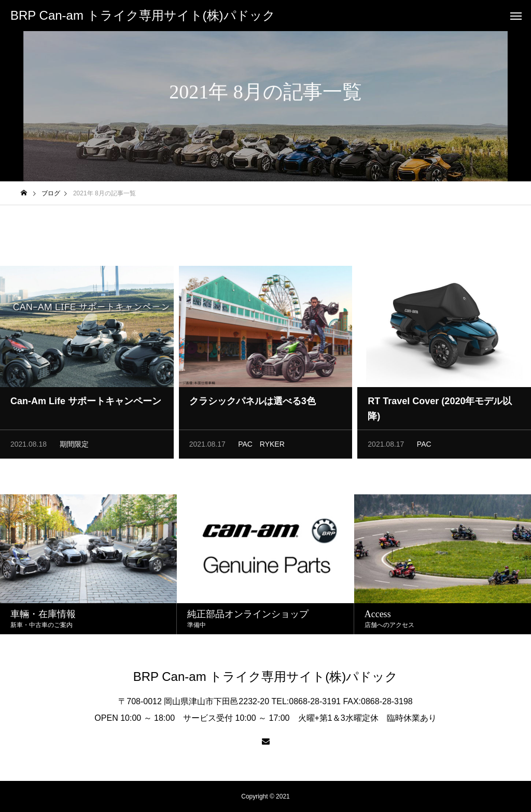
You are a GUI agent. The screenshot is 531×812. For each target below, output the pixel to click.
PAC (245, 448)
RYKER (272, 448)
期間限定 (74, 448)
